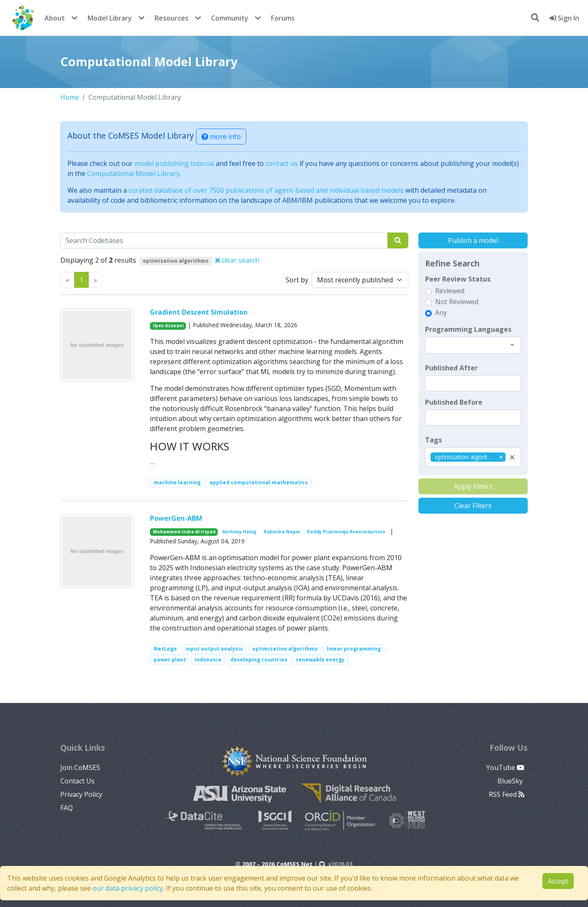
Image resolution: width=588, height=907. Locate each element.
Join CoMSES (80, 767)
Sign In (564, 18)
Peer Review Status (458, 279)
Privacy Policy (81, 794)
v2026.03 (336, 864)
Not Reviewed (457, 302)
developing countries (259, 660)
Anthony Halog (239, 532)
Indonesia (208, 660)
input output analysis (214, 649)
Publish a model (473, 240)
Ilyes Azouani (168, 326)
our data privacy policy (128, 888)
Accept (558, 881)
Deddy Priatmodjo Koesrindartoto (346, 532)
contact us (282, 163)
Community (230, 18)
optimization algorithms (285, 649)
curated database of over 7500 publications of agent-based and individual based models (266, 190)
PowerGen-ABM (176, 518)
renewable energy (320, 660)
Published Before (454, 402)
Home (70, 97)
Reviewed (450, 291)
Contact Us (77, 781)
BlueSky (511, 781)
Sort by (297, 280)
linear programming (354, 649)
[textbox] (473, 383)
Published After (451, 368)
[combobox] (473, 345)
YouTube (505, 767)
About (55, 18)
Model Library (110, 18)
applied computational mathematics (259, 482)
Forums (283, 18)
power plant (170, 660)
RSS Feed (507, 794)
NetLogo (165, 649)
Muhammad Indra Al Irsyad (184, 532)
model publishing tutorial (174, 163)
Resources (171, 18)
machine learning (177, 482)
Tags (433, 440)
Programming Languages (468, 329)
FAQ (67, 808)
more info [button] (221, 137)
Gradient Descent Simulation (199, 312)
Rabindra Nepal (282, 532)
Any (441, 313)
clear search (237, 260)
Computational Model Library (133, 173)
